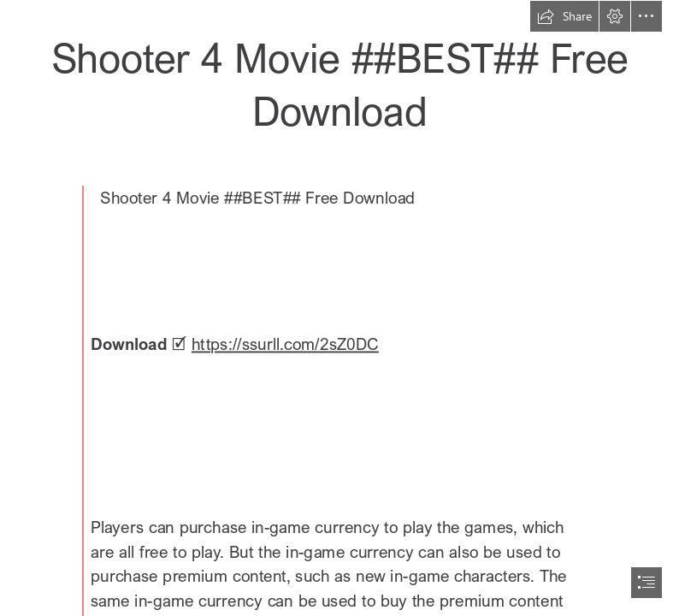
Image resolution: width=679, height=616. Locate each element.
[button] (564, 16)
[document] (339, 308)
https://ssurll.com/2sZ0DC (285, 344)
